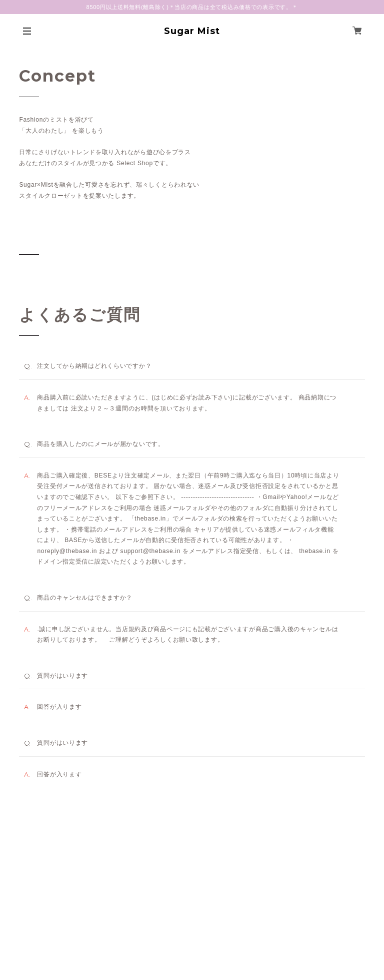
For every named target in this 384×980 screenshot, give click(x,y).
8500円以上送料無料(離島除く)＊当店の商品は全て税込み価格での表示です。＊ (192, 7)
